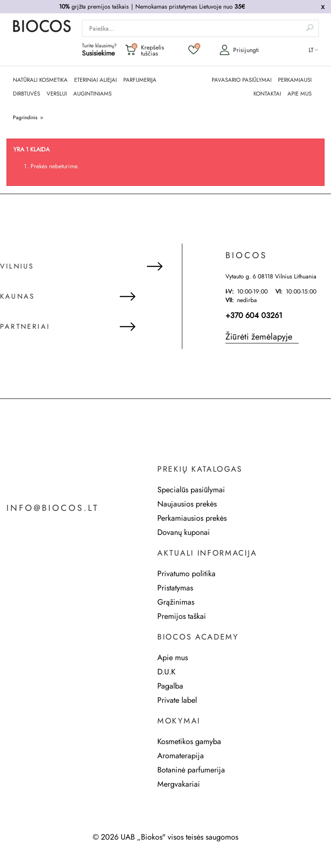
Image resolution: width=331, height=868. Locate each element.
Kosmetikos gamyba (189, 741)
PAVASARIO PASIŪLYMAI (242, 80)
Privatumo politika (186, 574)
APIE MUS (300, 94)
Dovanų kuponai (184, 532)
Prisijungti (239, 50)
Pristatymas (175, 588)
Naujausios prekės (187, 504)
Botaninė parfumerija (191, 770)
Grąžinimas (176, 602)
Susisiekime (98, 53)
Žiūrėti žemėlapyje (259, 337)
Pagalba (170, 686)
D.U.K (166, 672)
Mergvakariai (179, 784)
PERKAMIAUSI (295, 80)
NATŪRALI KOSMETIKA (40, 80)
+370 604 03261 (254, 315)
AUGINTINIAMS (92, 94)
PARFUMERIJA (140, 80)
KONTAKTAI (267, 94)
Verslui (57, 94)
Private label (177, 700)
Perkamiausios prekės (192, 518)
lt (311, 50)
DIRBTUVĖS (27, 94)
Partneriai (25, 327)
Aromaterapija (181, 756)
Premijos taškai (182, 616)
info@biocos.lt (53, 508)
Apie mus (173, 658)
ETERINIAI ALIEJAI (95, 80)
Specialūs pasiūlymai (191, 490)
